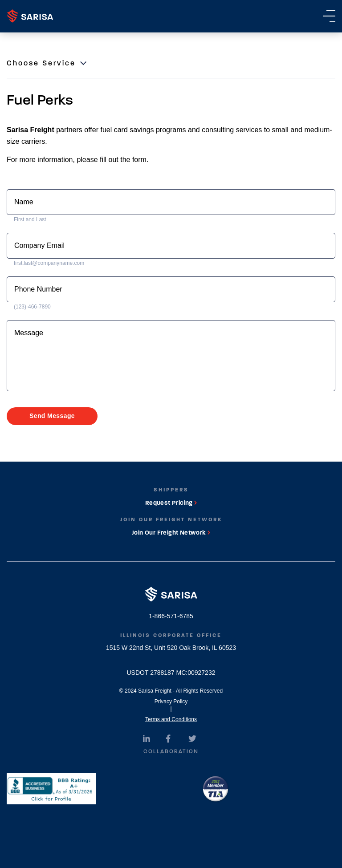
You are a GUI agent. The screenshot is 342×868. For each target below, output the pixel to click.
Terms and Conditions (171, 719)
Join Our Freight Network (171, 533)
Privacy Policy (171, 702)
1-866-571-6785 (171, 616)
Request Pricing (171, 503)
